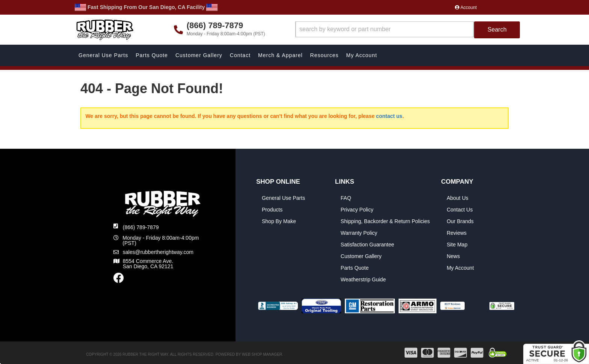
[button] (408, 30)
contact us (389, 116)
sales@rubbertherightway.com (158, 252)
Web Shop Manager (262, 354)
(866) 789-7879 (141, 227)
